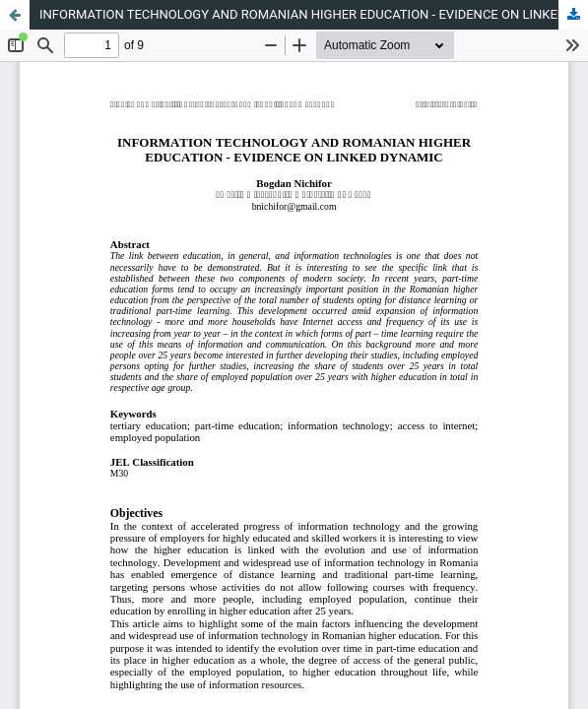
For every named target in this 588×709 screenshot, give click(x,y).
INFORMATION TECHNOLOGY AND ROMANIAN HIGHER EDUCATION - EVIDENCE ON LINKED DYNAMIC (314, 14)
